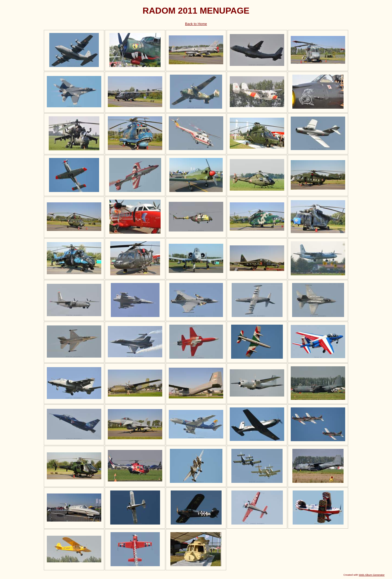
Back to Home (196, 24)
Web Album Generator (372, 575)
